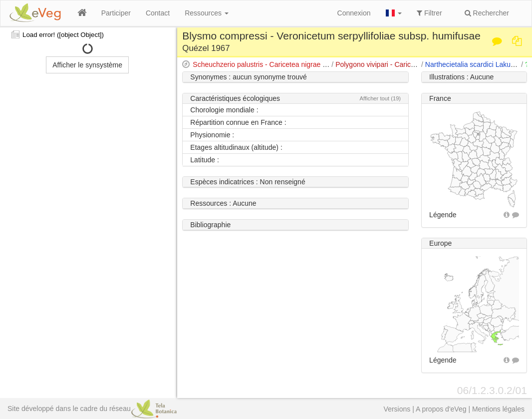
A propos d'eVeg (441, 409)
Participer (116, 13)
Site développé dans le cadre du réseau (92, 409)
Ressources (207, 13)
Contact (158, 13)
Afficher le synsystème (87, 65)
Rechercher (487, 13)
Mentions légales (498, 409)
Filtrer (429, 13)
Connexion (354, 13)
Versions (397, 409)
